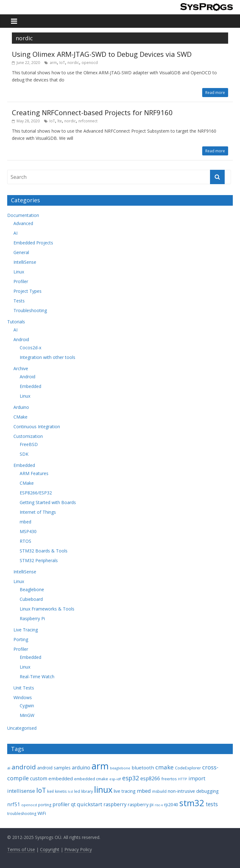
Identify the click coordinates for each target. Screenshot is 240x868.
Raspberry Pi (32, 618)
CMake (20, 417)
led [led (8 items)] (77, 791)
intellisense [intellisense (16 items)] (21, 791)
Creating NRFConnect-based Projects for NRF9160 (92, 112)
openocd (90, 63)
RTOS (25, 541)
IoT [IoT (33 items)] (41, 790)
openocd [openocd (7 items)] (29, 805)
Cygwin (27, 706)
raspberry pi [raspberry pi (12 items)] (141, 804)
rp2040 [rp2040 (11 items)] (171, 804)
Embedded (30, 386)
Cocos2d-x (30, 348)
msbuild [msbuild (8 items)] (159, 791)
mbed (25, 522)
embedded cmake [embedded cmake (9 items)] (91, 779)
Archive (21, 368)
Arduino (21, 407)
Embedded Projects (33, 243)
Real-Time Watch (37, 677)
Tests (19, 301)
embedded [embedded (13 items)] (61, 778)
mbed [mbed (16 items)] (144, 791)
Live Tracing (26, 630)
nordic (73, 63)
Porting (21, 639)
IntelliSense (25, 262)
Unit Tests (24, 688)
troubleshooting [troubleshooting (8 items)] (22, 814)
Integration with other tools (47, 357)
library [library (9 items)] (87, 791)
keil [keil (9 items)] (50, 791)
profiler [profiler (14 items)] (61, 804)
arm (53, 63)
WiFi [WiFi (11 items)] (42, 813)
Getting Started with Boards (48, 502)
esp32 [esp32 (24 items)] (131, 778)
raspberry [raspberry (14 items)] (115, 804)
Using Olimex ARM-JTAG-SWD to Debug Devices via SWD (102, 54)
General (21, 252)
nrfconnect (88, 121)
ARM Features (34, 473)
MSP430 (28, 531)
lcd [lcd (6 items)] (70, 792)
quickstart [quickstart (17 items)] (90, 804)
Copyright (50, 849)
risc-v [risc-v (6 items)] (159, 805)
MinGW (27, 715)
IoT (62, 63)
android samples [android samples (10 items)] (54, 768)
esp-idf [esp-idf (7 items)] (115, 779)
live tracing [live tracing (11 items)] (125, 791)
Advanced (23, 223)
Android (21, 339)
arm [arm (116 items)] (100, 766)
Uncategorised (22, 728)
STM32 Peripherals (39, 560)
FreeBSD (29, 444)
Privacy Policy (78, 849)
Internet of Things (38, 512)
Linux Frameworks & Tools (47, 609)
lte (60, 121)
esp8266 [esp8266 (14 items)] (150, 778)
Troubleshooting (30, 310)
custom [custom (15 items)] (39, 778)
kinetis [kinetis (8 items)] (61, 791)
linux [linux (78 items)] (103, 790)
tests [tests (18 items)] (212, 804)
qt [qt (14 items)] (73, 804)
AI (15, 233)
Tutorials (16, 322)
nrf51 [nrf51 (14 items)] (14, 804)
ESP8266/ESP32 (36, 493)
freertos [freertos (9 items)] (169, 779)
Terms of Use (21, 849)
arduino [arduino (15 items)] (81, 767)
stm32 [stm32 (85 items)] (192, 803)
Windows (23, 697)
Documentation (23, 215)
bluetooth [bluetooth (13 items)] (143, 767)
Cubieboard (31, 599)
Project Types (27, 291)
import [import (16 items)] (197, 778)
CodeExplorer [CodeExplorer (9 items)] (188, 768)
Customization (28, 436)
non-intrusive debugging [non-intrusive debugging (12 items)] (193, 791)
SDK (24, 454)
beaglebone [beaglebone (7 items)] (120, 768)
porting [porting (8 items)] (45, 805)
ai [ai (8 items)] (9, 768)
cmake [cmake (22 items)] (165, 767)
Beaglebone (32, 589)
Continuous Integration (37, 427)
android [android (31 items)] (24, 767)
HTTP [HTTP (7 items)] (183, 779)
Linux (19, 272)
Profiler (21, 281)
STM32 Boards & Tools (44, 551)
